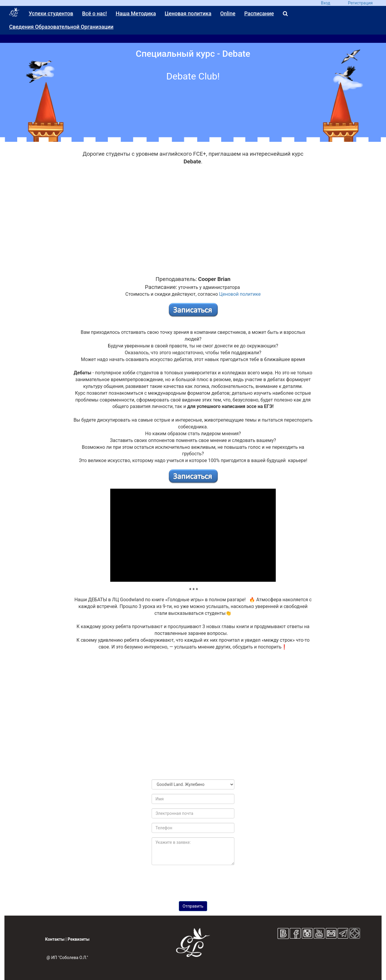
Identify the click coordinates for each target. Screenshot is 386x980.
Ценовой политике (240, 294)
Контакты (55, 939)
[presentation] (193, 881)
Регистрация (360, 3)
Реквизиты (79, 939)
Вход (326, 3)
